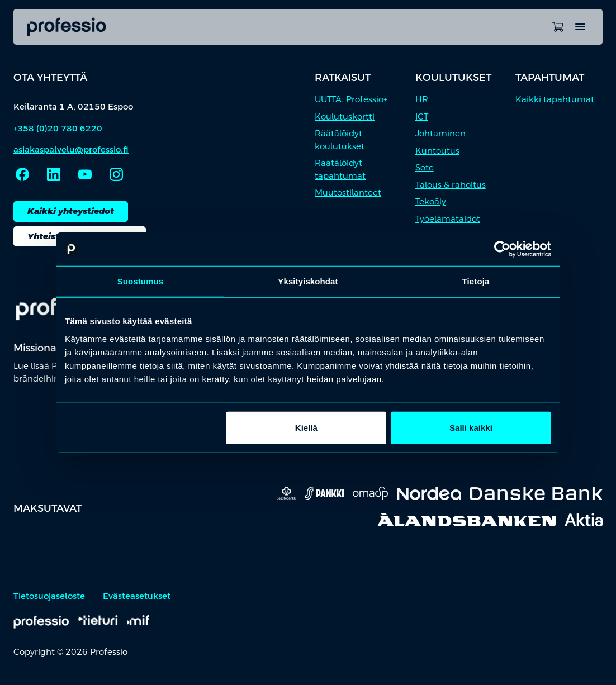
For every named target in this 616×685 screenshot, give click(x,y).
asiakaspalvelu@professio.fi (71, 149)
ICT (422, 116)
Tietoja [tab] (476, 281)
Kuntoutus (437, 151)
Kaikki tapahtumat (555, 99)
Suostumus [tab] (141, 281)
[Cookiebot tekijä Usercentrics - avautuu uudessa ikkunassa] (502, 249)
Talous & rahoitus (451, 185)
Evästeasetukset (137, 596)
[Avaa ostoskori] (558, 27)
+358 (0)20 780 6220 (58, 128)
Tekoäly (431, 201)
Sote (425, 167)
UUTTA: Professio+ (351, 99)
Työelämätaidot (448, 219)
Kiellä (306, 427)
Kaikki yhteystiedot (71, 211)
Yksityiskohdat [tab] (308, 281)
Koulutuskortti (345, 116)
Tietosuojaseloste (49, 596)
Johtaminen (440, 133)
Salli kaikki (471, 427)
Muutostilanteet (348, 192)
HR (422, 99)
